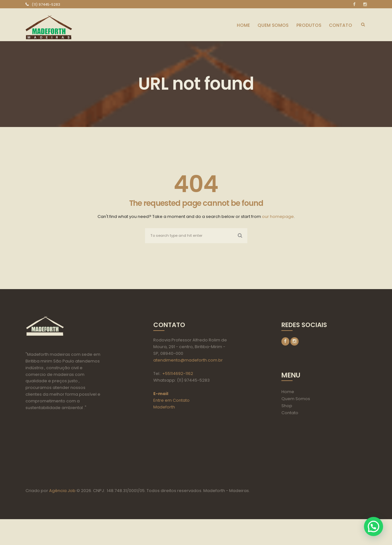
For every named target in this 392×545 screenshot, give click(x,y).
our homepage (278, 217)
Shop (287, 407)
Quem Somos (296, 400)
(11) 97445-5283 (46, 4)
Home (288, 393)
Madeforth (164, 408)
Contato (290, 414)
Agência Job (62, 516)
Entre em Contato (171, 401)
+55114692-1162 (178, 374)
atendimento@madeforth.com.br (188, 361)
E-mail (161, 394)
